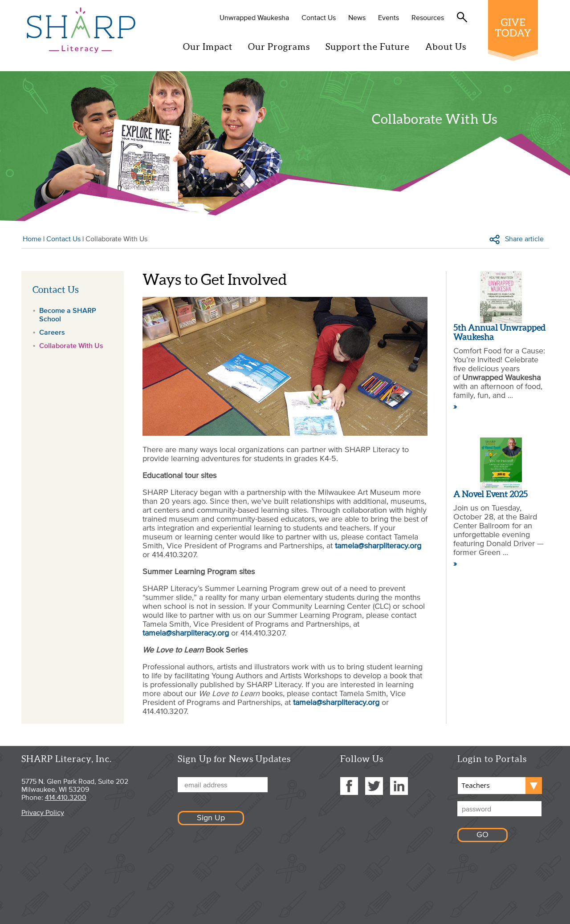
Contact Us (322, 17)
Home (32, 239)
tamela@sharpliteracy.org (378, 546)
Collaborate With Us (71, 345)
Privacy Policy (43, 812)
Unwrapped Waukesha (258, 17)
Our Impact (211, 47)
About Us (449, 47)
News (360, 17)
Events (392, 17)
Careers (52, 332)
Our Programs (283, 47)
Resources (431, 17)
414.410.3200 (66, 797)
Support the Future (371, 47)
